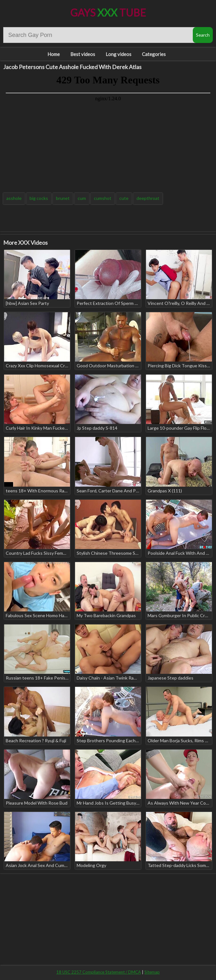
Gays (108, 13)
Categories (154, 54)
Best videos (83, 54)
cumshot (103, 198)
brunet (63, 198)
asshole (14, 198)
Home (54, 54)
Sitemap (152, 972)
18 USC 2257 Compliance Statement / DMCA (99, 972)
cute (124, 198)
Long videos (118, 54)
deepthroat (148, 198)
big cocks (39, 198)
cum (82, 198)
